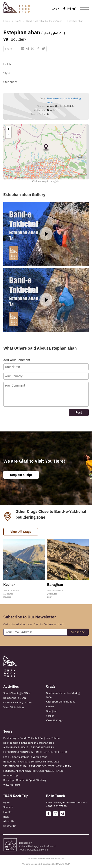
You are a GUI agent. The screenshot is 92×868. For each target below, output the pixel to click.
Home (6, 21)
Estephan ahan (75, 21)
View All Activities (14, 707)
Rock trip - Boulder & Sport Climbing (25, 780)
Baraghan (52, 711)
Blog (6, 817)
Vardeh (50, 716)
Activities (11, 686)
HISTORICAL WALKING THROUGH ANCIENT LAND (33, 771)
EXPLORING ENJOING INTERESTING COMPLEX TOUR (35, 752)
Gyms (7, 802)
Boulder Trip (11, 775)
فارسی (55, 8)
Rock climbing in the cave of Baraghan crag (29, 743)
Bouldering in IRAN (15, 698)
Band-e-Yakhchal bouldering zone (44, 21)
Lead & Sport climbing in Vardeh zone (25, 757)
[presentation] (7, 570)
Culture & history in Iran (17, 702)
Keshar (50, 706)
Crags (18, 21)
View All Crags (21, 532)
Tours (8, 731)
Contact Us (10, 826)
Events (7, 812)
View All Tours (12, 785)
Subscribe (78, 632)
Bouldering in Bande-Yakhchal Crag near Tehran (31, 738)
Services (8, 807)
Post (79, 412)
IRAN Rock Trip (16, 796)
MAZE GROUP (63, 864)
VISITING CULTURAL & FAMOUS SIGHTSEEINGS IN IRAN (37, 766)
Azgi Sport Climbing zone (61, 702)
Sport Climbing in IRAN (17, 693)
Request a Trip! (21, 475)
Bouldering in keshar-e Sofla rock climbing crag (31, 761)
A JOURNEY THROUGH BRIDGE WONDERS (29, 747)
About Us (9, 821)
